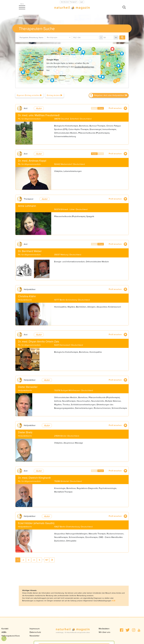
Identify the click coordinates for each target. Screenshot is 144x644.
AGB (113, 601)
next (52, 560)
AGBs (4, 632)
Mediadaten (104, 629)
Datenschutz (35, 632)
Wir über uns (104, 632)
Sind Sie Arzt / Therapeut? (69, 2)
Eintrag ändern (55, 95)
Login (81, 2)
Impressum (35, 629)
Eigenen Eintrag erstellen (29, 95)
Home (21, 16)
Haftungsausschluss (11, 636)
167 (47, 560)
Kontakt (5, 629)
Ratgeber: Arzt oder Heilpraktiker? (111, 95)
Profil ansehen (118, 108)
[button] (122, 630)
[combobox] (59, 37)
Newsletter (35, 636)
